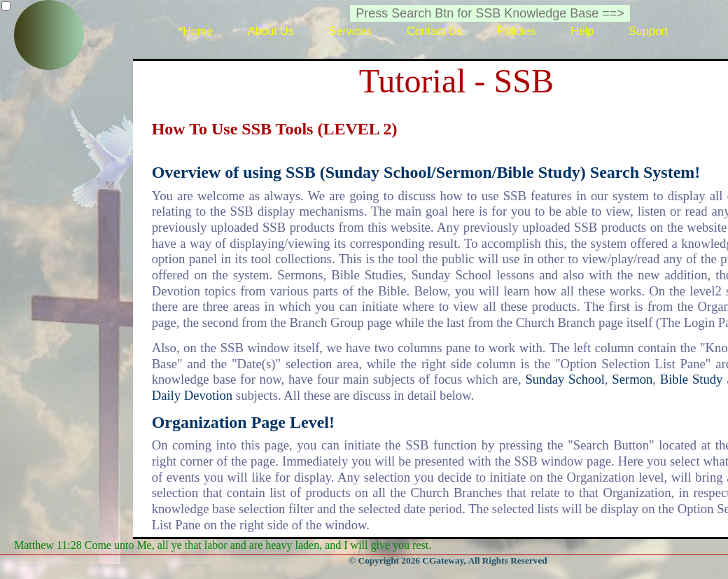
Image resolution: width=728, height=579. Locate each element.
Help (582, 31)
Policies (516, 31)
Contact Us (434, 31)
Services (350, 31)
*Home (196, 31)
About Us (271, 31)
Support (648, 31)
